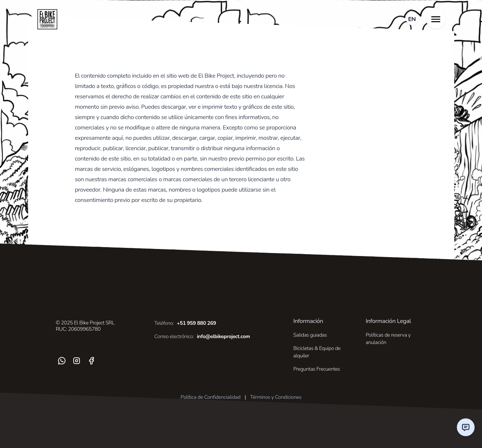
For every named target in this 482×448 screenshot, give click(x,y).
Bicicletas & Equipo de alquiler (317, 352)
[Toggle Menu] (436, 19)
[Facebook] (91, 361)
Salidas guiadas (310, 335)
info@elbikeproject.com (202, 337)
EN (412, 19)
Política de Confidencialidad (210, 397)
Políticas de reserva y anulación (388, 339)
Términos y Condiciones (276, 397)
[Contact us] (466, 427)
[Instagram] (77, 361)
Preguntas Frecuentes (317, 369)
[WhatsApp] (62, 361)
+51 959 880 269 (185, 323)
